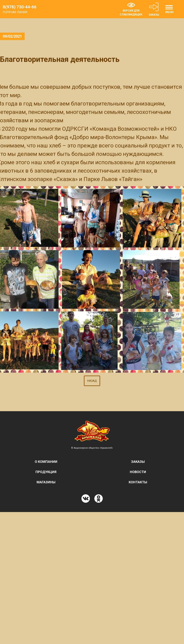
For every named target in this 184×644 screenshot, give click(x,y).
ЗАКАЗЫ (154, 9)
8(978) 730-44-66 (20, 7)
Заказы (138, 462)
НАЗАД (92, 381)
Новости (138, 472)
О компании (46, 462)
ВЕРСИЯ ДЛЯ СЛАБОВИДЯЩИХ (131, 9)
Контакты (138, 482)
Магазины (46, 482)
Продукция (46, 472)
